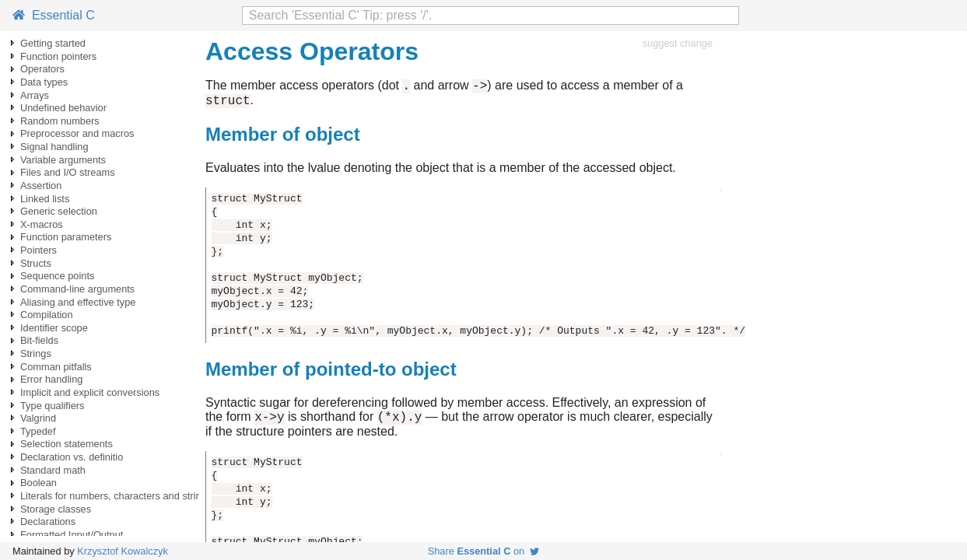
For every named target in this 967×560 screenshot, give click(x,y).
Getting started (53, 43)
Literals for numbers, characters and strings (116, 496)
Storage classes (56, 509)
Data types (44, 82)
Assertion (41, 185)
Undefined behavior (63, 108)
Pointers (39, 250)
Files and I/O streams (68, 172)
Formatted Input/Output (72, 535)
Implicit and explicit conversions (90, 392)
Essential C (54, 15)
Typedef (38, 431)
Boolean (39, 483)
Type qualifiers (53, 406)
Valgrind (38, 418)
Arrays (35, 95)
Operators (42, 69)
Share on (484, 551)
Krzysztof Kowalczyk (123, 551)
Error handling (51, 379)
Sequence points (57, 276)
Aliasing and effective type (78, 302)
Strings (36, 353)
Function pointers (58, 56)
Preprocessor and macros (77, 133)
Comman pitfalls (56, 367)
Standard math (53, 470)
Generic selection (59, 211)
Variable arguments (63, 160)
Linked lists (45, 199)
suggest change (678, 43)
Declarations (48, 521)
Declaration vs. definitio (72, 457)
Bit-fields (39, 340)
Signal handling (54, 147)
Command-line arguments (77, 289)
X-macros (42, 224)
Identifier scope (54, 328)
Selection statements (67, 444)
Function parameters (66, 237)
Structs (36, 263)
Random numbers (60, 121)
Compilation (47, 315)
